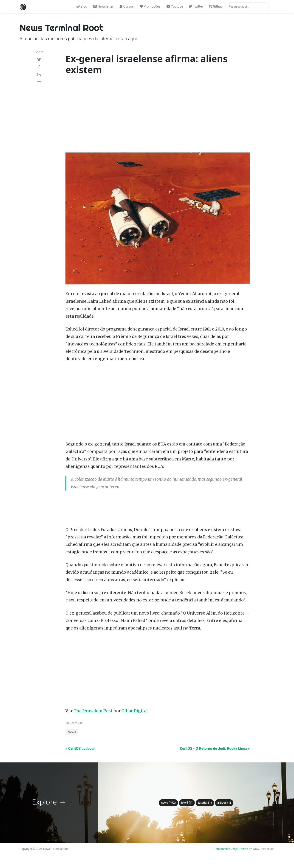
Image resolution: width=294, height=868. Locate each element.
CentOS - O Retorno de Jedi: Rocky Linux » (215, 749)
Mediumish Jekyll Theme (232, 849)
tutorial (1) (205, 803)
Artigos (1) (224, 803)
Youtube (175, 7)
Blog (82, 7)
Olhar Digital (135, 711)
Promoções (150, 7)
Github (216, 7)
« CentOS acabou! (80, 749)
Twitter (196, 7)
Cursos (126, 7)
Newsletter (103, 7)
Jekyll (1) (187, 803)
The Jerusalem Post (93, 711)
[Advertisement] (158, 115)
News (72, 732)
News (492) (168, 803)
